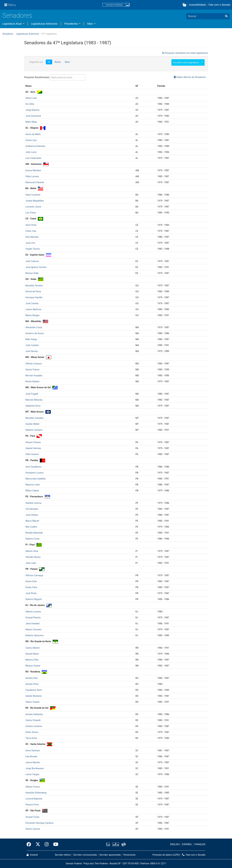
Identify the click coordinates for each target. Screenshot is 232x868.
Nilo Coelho (31, 527)
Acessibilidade (198, 5)
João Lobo (31, 563)
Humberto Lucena (34, 473)
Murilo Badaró (32, 381)
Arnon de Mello (33, 134)
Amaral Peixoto (33, 618)
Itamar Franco (32, 370)
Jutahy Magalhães (35, 201)
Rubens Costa (32, 539)
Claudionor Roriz (34, 690)
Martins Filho (32, 660)
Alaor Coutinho (33, 195)
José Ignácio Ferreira (36, 267)
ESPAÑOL (187, 844)
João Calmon (32, 261)
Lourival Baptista (34, 799)
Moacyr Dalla (32, 273)
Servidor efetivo (63, 855)
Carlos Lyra (31, 140)
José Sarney (32, 351)
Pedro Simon (32, 732)
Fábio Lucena (32, 176)
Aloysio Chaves (33, 442)
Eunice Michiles (33, 170)
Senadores (17, 16)
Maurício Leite (33, 485)
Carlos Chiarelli (33, 720)
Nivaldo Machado (34, 533)
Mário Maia (31, 122)
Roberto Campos (34, 430)
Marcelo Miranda (34, 400)
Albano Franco (33, 787)
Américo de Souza (35, 333)
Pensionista (129, 855)
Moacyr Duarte (33, 666)
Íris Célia (30, 104)
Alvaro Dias (31, 581)
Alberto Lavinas (33, 612)
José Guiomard (33, 116)
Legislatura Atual (12, 24)
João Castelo (32, 345)
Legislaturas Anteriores (44, 24)
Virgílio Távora (33, 249)
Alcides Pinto (32, 684)
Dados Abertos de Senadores (190, 77)
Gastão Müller (32, 424)
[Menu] (10, 5)
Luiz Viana (31, 213)
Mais (90, 24)
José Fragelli (32, 394)
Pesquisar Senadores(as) (55, 77)
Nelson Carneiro (34, 629)
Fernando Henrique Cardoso (40, 823)
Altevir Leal (31, 98)
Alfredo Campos (34, 364)
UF (49, 62)
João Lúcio (31, 152)
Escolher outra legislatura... (188, 62)
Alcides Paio (32, 678)
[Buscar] (226, 16)
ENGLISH (175, 844)
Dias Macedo (32, 237)
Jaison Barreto (33, 762)
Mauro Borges (32, 315)
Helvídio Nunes (33, 557)
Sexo (67, 62)
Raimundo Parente (35, 182)
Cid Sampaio (32, 509)
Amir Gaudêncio (34, 467)
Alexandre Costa (34, 327)
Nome (58, 62)
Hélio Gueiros (32, 454)
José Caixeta (32, 303)
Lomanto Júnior (33, 207)
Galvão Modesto (34, 696)
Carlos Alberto (33, 648)
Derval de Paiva (33, 291)
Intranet (32, 855)
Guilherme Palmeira (35, 146)
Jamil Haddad (32, 624)
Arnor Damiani (33, 751)
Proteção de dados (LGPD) (166, 855)
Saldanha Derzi (33, 406)
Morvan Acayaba (34, 375)
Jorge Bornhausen (35, 768)
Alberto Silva (32, 551)
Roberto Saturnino (35, 635)
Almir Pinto (31, 225)
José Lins (30, 243)
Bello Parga (31, 339)
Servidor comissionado (85, 855)
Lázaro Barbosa (33, 309)
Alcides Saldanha (34, 714)
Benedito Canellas (34, 418)
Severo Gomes (33, 829)
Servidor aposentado (110, 855)
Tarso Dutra (31, 738)
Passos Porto (32, 805)
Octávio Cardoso (34, 726)
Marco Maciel (32, 521)
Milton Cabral (32, 491)
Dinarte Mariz (32, 654)
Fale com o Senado (219, 5)
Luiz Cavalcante (33, 158)
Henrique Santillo (34, 297)
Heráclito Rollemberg (36, 793)
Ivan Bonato (31, 756)
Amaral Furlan (32, 817)
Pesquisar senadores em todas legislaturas (185, 53)
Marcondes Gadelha (36, 479)
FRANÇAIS (200, 844)
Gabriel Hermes (33, 448)
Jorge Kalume (32, 110)
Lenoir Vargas (32, 774)
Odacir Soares (32, 702)
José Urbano (32, 515)
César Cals (31, 231)
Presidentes (71, 24)
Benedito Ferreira (34, 286)
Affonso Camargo (34, 575)
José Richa (31, 593)
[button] (185, 5)
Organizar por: (36, 62)
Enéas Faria (31, 587)
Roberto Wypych (34, 599)
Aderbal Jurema (33, 503)
